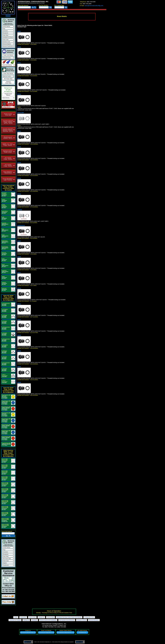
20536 (19, 163)
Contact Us (41, 617)
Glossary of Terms (81, 620)
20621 (19, 320)
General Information (94, 620)
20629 (19, 335)
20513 (19, 79)
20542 (19, 178)
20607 (19, 241)
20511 (19, 63)
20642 (19, 367)
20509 (19, 47)
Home (8, 16)
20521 (19, 131)
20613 (19, 288)
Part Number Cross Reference (67, 620)
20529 (19, 147)
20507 (19, 31)
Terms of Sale (50, 617)
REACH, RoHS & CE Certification (48, 620)
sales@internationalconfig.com (91, 6)
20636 (19, 351)
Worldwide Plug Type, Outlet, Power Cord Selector (69, 617)
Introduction (23, 617)
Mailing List (26, 620)
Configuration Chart (89, 617)
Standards (34, 620)
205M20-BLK (21, 225)
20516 (19, 94)
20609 (19, 257)
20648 (19, 382)
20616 (19, 304)
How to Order (32, 617)
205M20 (20, 210)
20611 (19, 273)
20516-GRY (21, 113)
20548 (19, 194)
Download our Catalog (15, 620)
